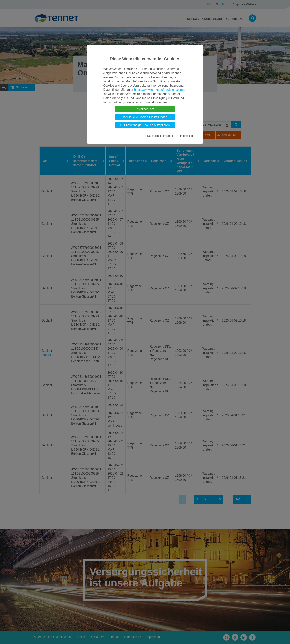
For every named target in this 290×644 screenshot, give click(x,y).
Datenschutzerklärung (160, 136)
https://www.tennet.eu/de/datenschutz (159, 90)
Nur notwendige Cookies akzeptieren (145, 125)
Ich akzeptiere (145, 109)
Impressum (187, 136)
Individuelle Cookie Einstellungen (145, 117)
